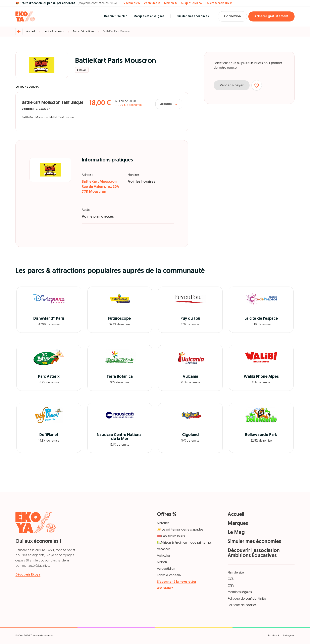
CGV (231, 586)
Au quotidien (166, 569)
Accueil (31, 31)
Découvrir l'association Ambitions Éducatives (254, 553)
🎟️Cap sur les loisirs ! (172, 536)
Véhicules (164, 556)
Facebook (274, 636)
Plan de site (236, 573)
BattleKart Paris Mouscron (117, 31)
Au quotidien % (191, 3)
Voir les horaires (142, 182)
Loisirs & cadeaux (54, 31)
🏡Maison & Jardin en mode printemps (184, 543)
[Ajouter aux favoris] (257, 85)
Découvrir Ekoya (28, 575)
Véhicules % (152, 3)
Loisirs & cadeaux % (219, 3)
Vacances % (132, 3)
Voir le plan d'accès (98, 217)
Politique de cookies (242, 605)
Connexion (232, 16)
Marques (163, 523)
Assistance (165, 588)
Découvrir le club (116, 16)
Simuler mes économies (193, 16)
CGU (231, 579)
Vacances (164, 549)
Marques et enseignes (149, 16)
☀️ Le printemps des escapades (180, 530)
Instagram (289, 636)
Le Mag (236, 533)
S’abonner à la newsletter (177, 582)
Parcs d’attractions (83, 31)
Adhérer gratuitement (271, 16)
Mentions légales (240, 592)
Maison (162, 562)
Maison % (170, 3)
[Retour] (19, 32)
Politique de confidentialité (247, 599)
